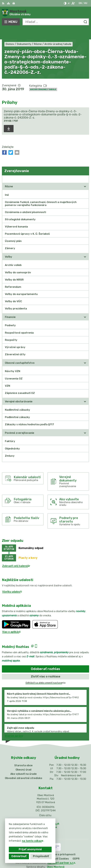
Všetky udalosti (12, 580)
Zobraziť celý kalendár (16, 554)
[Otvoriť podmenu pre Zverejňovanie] (85, 167)
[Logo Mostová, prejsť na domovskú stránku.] (45, 13)
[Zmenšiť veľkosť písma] (69, 3)
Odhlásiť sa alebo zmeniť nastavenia (45, 671)
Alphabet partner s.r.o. (62, 851)
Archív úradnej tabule (43, 78)
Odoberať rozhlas (45, 657)
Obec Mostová (56, 855)
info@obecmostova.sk (45, 812)
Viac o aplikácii (11, 621)
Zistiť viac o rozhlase (46, 665)
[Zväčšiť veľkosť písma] (73, 3)
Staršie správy (14, 724)
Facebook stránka (45, 816)
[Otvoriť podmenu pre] (85, 175)
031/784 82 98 (45, 809)
